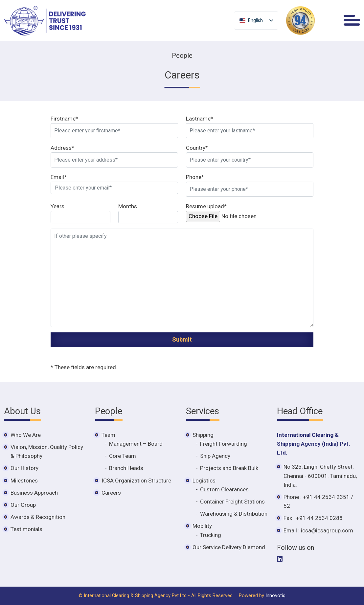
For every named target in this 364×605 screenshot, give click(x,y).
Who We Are (26, 435)
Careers (111, 493)
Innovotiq (275, 595)
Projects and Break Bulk (229, 468)
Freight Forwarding (224, 444)
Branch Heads (126, 468)
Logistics (204, 481)
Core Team (123, 456)
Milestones (24, 481)
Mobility (202, 526)
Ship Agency (215, 456)
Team (108, 435)
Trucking (211, 535)
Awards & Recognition (38, 517)
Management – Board (136, 444)
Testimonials (26, 529)
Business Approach (34, 493)
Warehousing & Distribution (234, 514)
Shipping (203, 435)
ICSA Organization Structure (136, 481)
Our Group (23, 505)
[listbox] (256, 21)
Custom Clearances (224, 489)
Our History (24, 468)
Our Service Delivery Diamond (229, 547)
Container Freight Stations (232, 502)
